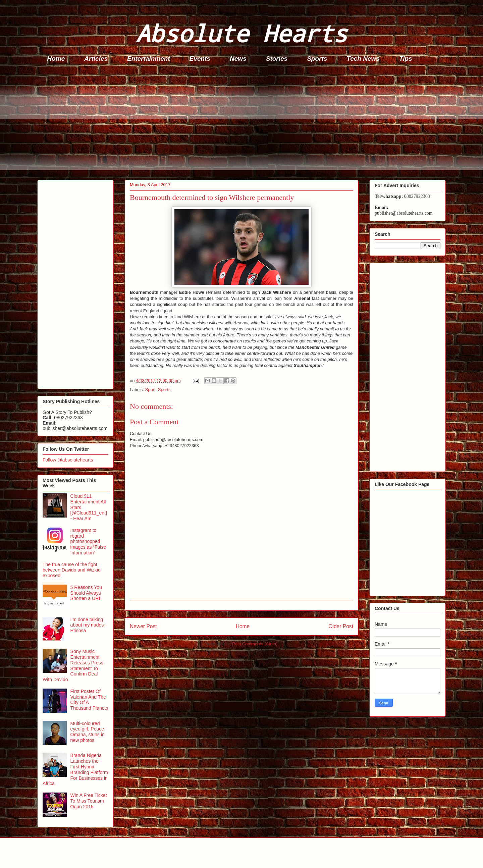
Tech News (363, 59)
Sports (317, 59)
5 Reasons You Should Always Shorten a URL (86, 593)
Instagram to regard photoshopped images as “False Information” (88, 541)
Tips (406, 59)
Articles (96, 59)
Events (200, 59)
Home (56, 59)
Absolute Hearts (241, 33)
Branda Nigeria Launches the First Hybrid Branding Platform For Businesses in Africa (75, 769)
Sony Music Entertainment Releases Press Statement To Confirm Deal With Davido (73, 665)
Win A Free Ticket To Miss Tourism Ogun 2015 (89, 801)
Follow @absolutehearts (68, 460)
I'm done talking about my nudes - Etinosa (89, 625)
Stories (277, 59)
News (238, 59)
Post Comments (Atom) (255, 644)
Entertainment (149, 59)
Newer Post (143, 626)
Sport (150, 390)
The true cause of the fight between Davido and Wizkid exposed (72, 570)
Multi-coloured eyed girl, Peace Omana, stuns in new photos (88, 732)
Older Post (341, 626)
